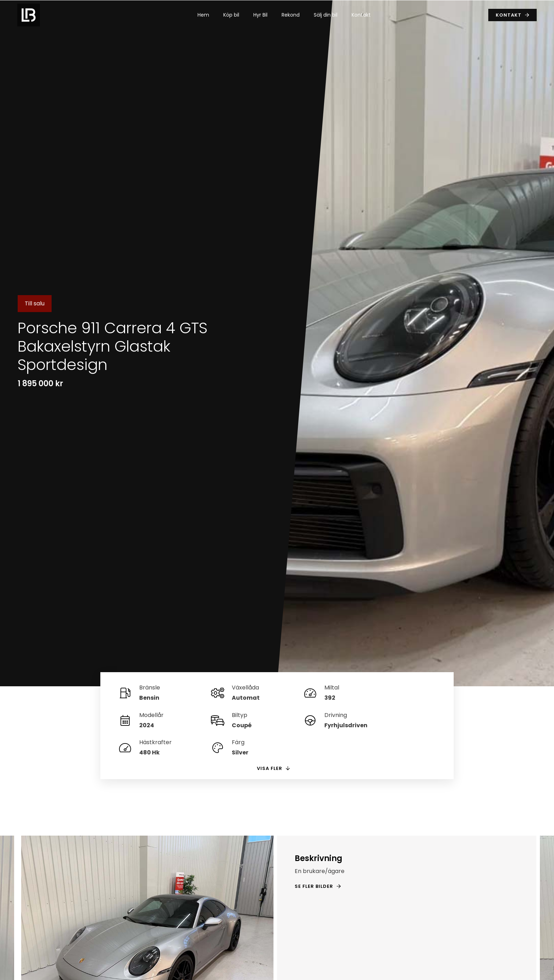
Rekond (291, 15)
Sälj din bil (326, 15)
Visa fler (270, 741)
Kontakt (361, 15)
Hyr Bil (260, 15)
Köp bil (231, 15)
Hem (203, 15)
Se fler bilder (314, 859)
